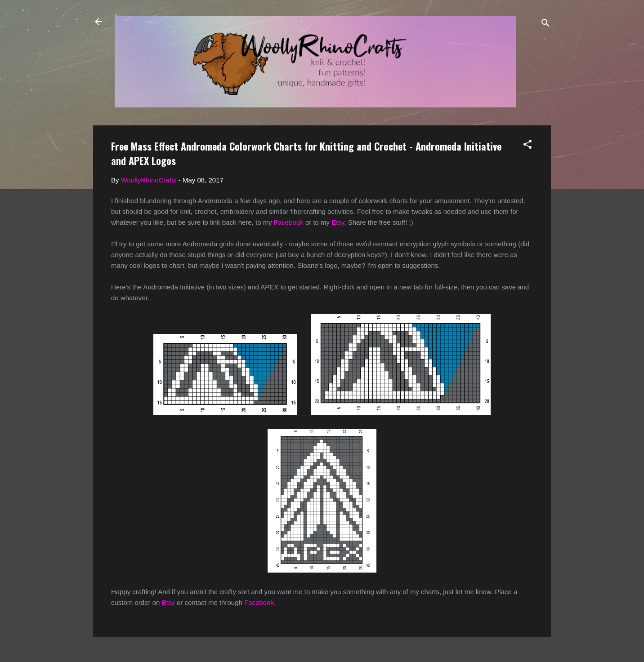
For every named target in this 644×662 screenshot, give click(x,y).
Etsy (338, 222)
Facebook (289, 222)
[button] (528, 146)
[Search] (546, 24)
